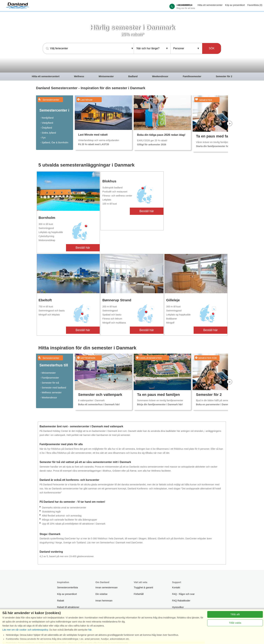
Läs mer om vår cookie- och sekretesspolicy (25, 630)
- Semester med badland (53, 388)
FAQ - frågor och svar (183, 594)
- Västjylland (47, 123)
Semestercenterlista (68, 587)
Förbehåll (139, 594)
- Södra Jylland (48, 133)
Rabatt (61, 601)
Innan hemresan (104, 601)
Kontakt (176, 587)
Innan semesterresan (107, 587)
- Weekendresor (49, 398)
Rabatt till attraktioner (68, 607)
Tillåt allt (235, 614)
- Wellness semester (51, 392)
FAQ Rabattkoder (181, 601)
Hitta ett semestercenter (210, 5)
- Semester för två (50, 383)
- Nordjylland (47, 118)
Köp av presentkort (235, 5)
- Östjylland (46, 128)
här (90, 630)
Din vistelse (102, 594)
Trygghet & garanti (143, 587)
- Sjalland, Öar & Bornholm (54, 142)
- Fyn (43, 138)
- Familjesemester (50, 378)
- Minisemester (48, 373)
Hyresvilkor (178, 607)
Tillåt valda (235, 623)
